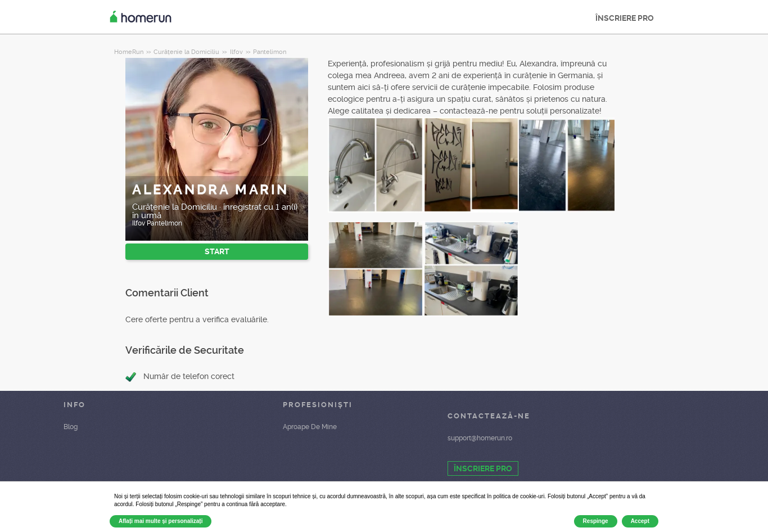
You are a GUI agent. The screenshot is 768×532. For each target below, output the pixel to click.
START (217, 251)
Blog (71, 427)
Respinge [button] (596, 521)
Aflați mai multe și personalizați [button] (161, 521)
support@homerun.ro (480, 438)
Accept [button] (640, 521)
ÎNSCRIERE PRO (625, 18)
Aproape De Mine (310, 427)
